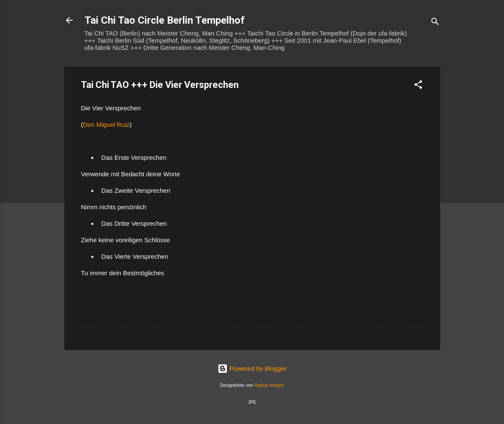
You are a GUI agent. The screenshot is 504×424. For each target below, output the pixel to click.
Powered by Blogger (252, 368)
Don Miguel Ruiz (106, 124)
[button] (418, 86)
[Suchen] (435, 23)
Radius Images (269, 385)
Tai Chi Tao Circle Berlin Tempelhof (165, 20)
